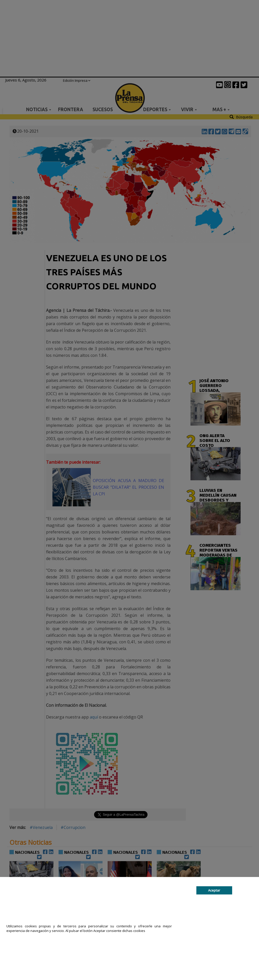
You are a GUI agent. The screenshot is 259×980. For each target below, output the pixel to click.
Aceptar (214, 890)
